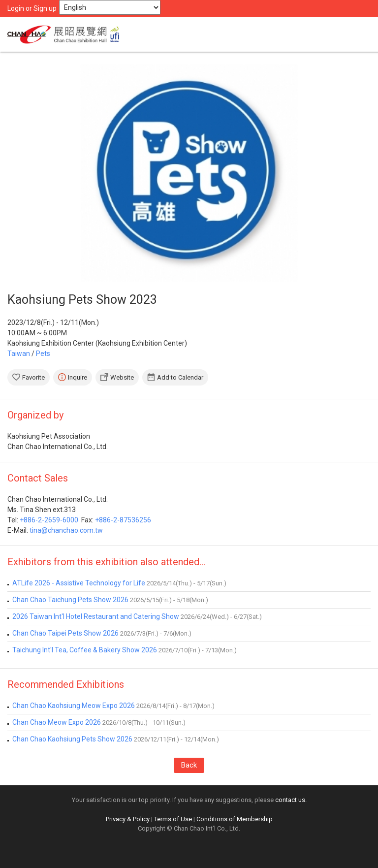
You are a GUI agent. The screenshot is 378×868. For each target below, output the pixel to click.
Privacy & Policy (128, 819)
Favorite (33, 377)
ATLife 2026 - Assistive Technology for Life (79, 583)
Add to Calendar (180, 377)
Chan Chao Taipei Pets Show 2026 (65, 633)
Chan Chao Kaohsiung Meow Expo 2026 (74, 706)
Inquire (78, 377)
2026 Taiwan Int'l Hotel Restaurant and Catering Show (96, 616)
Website (122, 377)
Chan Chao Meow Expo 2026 (57, 722)
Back (189, 765)
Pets (43, 354)
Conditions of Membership (235, 819)
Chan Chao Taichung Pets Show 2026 (70, 600)
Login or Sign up (32, 8)
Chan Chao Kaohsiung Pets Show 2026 (72, 739)
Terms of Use (173, 819)
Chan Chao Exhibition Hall (66, 34)
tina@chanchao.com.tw (66, 530)
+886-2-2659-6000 (49, 520)
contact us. (291, 800)
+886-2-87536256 (123, 520)
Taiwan (19, 354)
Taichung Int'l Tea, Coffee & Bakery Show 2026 (85, 650)
